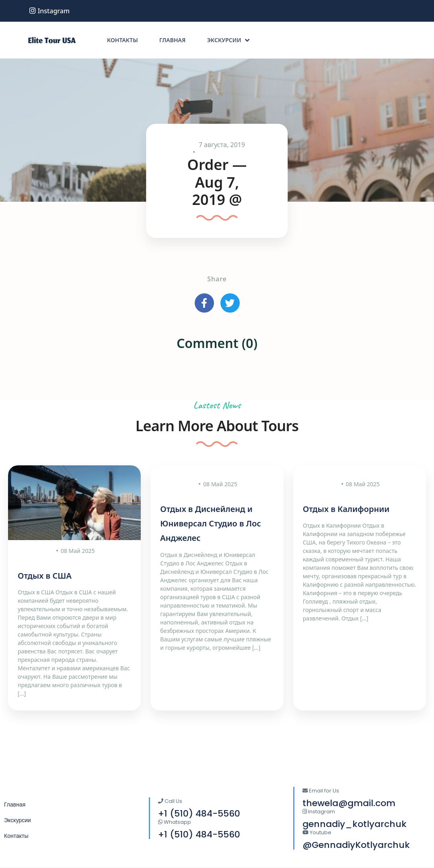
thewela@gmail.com (349, 803)
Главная (172, 40)
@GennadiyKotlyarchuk (356, 845)
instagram (49, 11)
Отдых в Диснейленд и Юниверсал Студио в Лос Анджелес (210, 524)
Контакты (122, 40)
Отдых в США (45, 576)
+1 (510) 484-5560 (199, 834)
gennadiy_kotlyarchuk (355, 824)
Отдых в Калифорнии (346, 509)
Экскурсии (228, 40)
